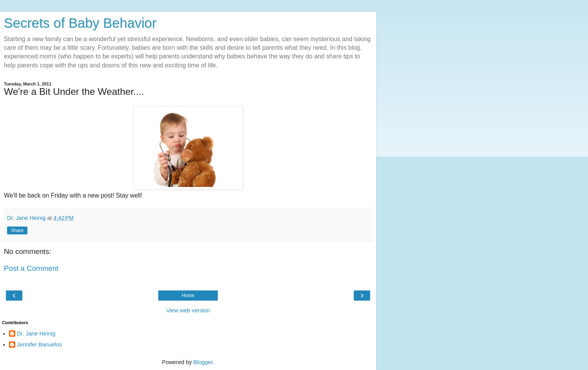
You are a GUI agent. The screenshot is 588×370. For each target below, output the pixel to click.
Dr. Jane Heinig (36, 334)
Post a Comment (31, 268)
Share (17, 230)
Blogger (203, 362)
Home (188, 296)
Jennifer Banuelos (39, 345)
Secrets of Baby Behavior (80, 23)
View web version (188, 310)
